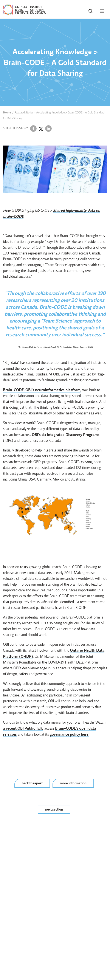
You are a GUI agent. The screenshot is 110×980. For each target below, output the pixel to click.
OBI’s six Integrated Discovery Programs (66, 435)
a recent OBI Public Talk (23, 728)
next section (54, 809)
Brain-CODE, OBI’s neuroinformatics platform (42, 390)
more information (73, 783)
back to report (32, 783)
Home (7, 112)
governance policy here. (70, 734)
